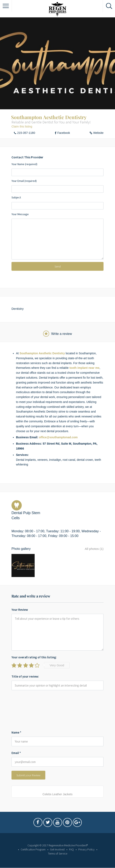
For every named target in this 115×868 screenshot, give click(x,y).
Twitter (48, 822)
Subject (57, 202)
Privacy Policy (86, 848)
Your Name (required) (57, 169)
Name (16, 731)
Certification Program (33, 848)
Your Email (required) (57, 186)
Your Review (20, 608)
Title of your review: (25, 675)
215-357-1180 (26, 133)
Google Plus (77, 822)
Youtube (58, 822)
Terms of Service (58, 852)
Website (98, 133)
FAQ (71, 848)
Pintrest (67, 822)
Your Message (57, 236)
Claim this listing (22, 126)
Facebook (64, 133)
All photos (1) (94, 549)
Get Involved (57, 848)
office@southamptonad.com (58, 437)
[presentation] (28, 709)
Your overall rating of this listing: (34, 655)
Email (16, 751)
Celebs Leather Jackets (57, 792)
